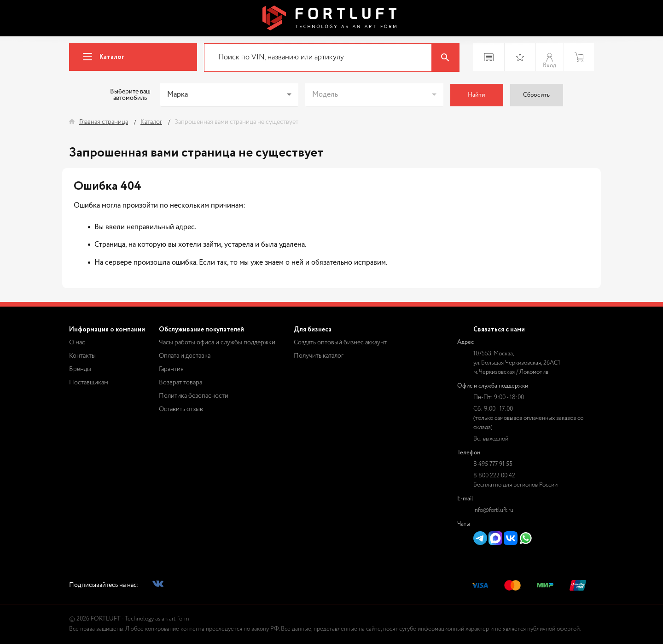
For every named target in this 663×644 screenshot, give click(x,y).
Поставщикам (89, 383)
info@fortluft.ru (493, 510)
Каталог (100, 57)
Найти (477, 95)
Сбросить (536, 95)
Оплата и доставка (185, 356)
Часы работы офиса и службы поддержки (217, 342)
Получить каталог (319, 356)
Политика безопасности (194, 396)
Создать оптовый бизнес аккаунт (340, 342)
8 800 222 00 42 (494, 476)
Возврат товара (180, 383)
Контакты (82, 356)
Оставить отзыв (181, 409)
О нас (77, 342)
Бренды (80, 369)
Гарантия (171, 369)
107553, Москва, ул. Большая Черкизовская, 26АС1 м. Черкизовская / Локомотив (517, 363)
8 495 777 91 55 (493, 464)
